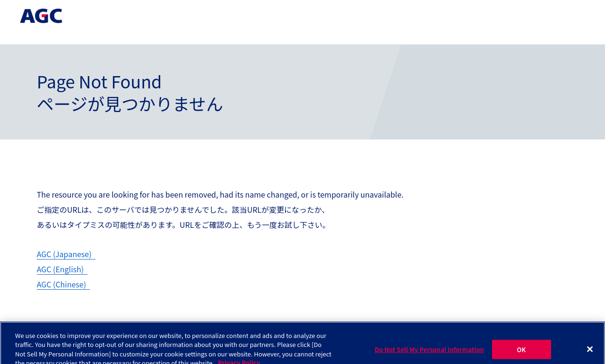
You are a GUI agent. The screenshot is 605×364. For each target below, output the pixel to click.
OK (522, 353)
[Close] (590, 353)
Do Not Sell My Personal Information (429, 353)
